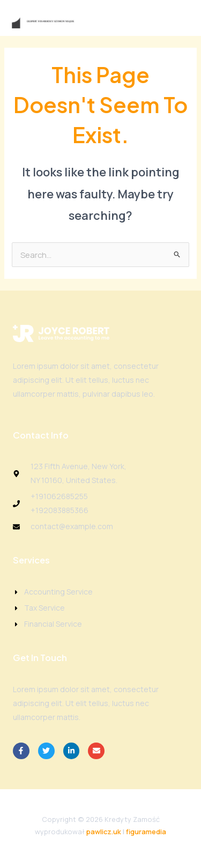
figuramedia (146, 832)
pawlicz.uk (104, 832)
